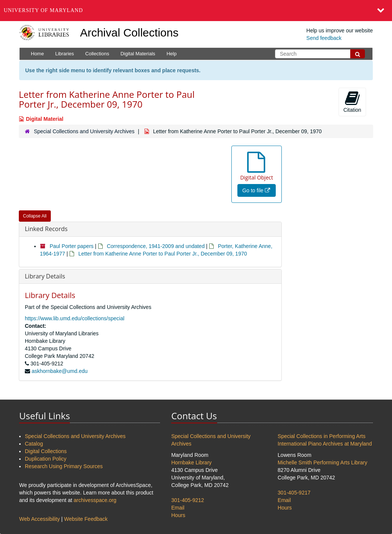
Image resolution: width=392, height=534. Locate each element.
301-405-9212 (188, 500)
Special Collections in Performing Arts (321, 436)
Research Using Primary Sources (64, 466)
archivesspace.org (95, 500)
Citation (352, 102)
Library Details (45, 276)
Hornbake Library (191, 462)
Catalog (34, 444)
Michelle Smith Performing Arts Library (322, 462)
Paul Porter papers (72, 246)
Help (172, 54)
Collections (97, 54)
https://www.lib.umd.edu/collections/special (75, 318)
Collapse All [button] (35, 216)
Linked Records (46, 229)
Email (178, 508)
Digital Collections (46, 451)
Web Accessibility (40, 519)
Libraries (65, 54)
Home (37, 54)
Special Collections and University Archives (84, 131)
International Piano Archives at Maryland (325, 444)
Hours (178, 515)
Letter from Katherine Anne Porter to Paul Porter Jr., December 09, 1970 (163, 254)
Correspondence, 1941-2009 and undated (156, 246)
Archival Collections (129, 33)
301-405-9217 (294, 493)
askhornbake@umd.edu (60, 371)
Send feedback (324, 38)
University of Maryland (43, 10)
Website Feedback (86, 519)
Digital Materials (138, 54)
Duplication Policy (46, 459)
